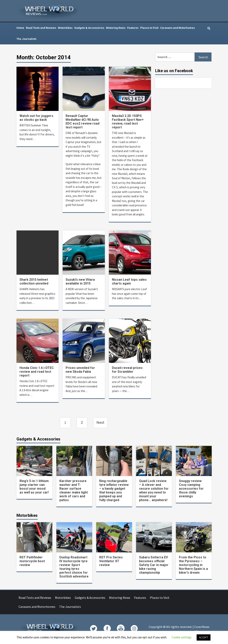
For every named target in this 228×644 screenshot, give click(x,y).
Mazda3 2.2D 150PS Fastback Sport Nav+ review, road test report (128, 122)
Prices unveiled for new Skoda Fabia (80, 370)
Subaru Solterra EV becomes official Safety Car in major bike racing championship (154, 565)
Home (20, 28)
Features (133, 28)
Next (100, 422)
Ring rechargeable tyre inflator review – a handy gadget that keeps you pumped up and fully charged (114, 490)
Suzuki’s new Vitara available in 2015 (80, 282)
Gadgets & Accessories (89, 28)
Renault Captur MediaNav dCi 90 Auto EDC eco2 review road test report (83, 122)
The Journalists (26, 39)
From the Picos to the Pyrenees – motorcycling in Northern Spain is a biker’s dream (193, 565)
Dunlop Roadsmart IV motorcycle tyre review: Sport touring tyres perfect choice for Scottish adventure (74, 567)
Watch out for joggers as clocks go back (36, 118)
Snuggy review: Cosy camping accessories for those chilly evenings (191, 489)
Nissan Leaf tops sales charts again (129, 282)
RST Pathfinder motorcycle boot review (32, 561)
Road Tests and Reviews (41, 28)
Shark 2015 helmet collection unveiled (34, 282)
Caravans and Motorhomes (177, 28)
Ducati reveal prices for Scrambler (127, 370)
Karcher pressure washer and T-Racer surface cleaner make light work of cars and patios (74, 490)
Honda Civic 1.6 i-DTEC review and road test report (37, 372)
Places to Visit (149, 28)
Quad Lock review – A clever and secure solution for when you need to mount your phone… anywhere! (154, 490)
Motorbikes (65, 28)
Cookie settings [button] (182, 637)
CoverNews (202, 627)
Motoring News (116, 28)
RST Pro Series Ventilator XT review (111, 561)
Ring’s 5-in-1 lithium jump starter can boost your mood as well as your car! (34, 487)
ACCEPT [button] (204, 637)
